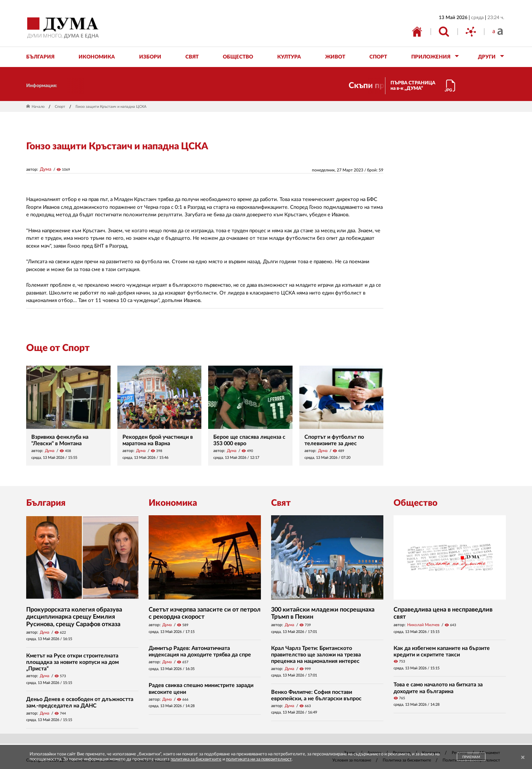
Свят (281, 503)
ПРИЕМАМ (471, 757)
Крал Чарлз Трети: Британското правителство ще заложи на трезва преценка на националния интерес (316, 655)
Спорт (60, 107)
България (46, 503)
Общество (415, 503)
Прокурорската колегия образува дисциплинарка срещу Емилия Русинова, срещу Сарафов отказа (74, 617)
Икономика (173, 503)
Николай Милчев (423, 625)
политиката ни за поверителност (259, 759)
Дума (46, 169)
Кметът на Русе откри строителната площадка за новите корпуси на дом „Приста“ (72, 662)
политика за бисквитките (196, 759)
